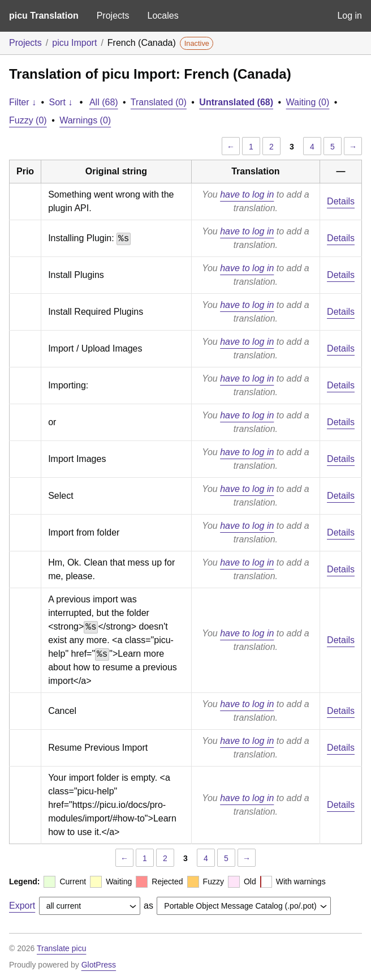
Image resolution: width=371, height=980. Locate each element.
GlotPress (99, 965)
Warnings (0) (85, 120)
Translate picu (61, 948)
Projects (113, 16)
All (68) (104, 102)
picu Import (74, 43)
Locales (163, 16)
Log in (350, 16)
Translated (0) (159, 102)
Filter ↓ (23, 102)
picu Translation (44, 16)
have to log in (247, 194)
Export (22, 906)
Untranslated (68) (236, 102)
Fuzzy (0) (28, 120)
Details (341, 201)
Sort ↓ (61, 102)
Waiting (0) (308, 102)
